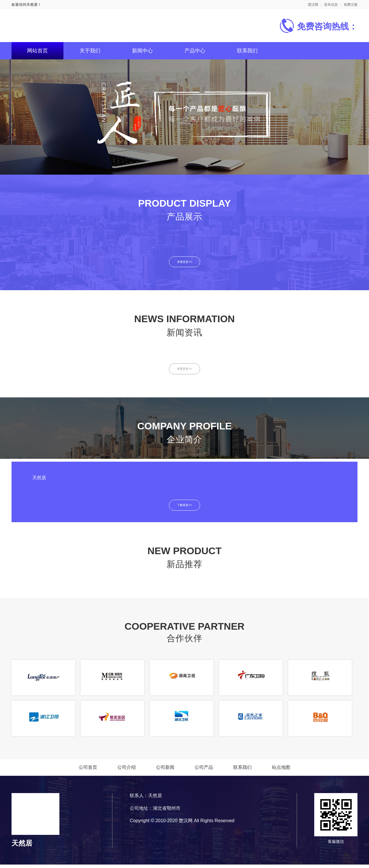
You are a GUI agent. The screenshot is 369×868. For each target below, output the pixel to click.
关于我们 (90, 51)
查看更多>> (185, 262)
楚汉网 (313, 5)
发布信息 (331, 5)
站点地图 (281, 771)
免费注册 (351, 5)
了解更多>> (185, 508)
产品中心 (195, 51)
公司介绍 (127, 771)
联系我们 (247, 51)
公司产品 (204, 771)
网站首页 (37, 51)
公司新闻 (165, 771)
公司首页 (88, 771)
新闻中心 (142, 51)
